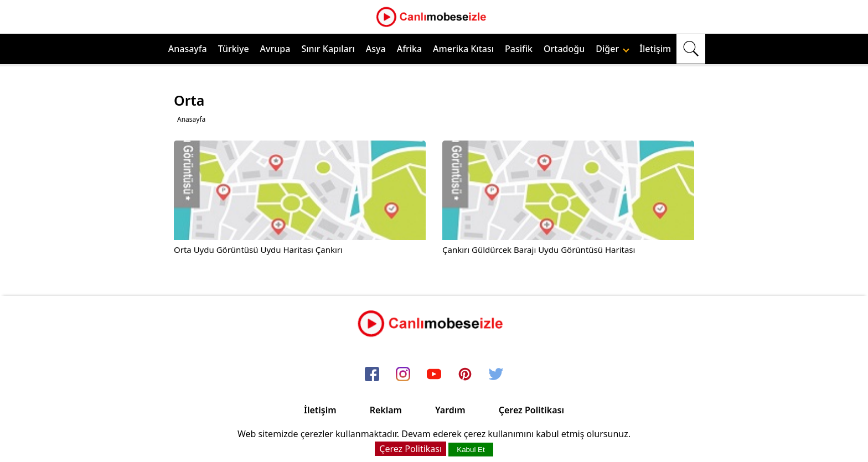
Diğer (613, 49)
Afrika (409, 49)
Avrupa (275, 49)
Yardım (450, 410)
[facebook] (372, 375)
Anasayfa (188, 49)
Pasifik (519, 49)
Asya (376, 49)
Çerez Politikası (531, 410)
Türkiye (234, 49)
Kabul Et (471, 450)
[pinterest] (465, 375)
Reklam (386, 410)
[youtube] (434, 375)
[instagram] (403, 375)
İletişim (655, 49)
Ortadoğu (564, 49)
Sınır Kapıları (328, 49)
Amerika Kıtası (463, 49)
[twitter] (496, 375)
